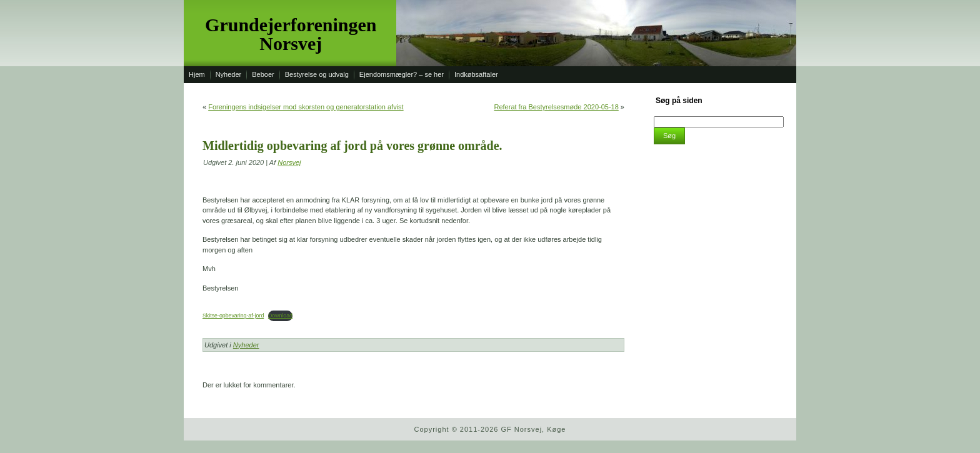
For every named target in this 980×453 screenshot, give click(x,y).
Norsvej (289, 162)
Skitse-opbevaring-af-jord (233, 316)
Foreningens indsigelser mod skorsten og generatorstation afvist (306, 107)
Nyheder (246, 345)
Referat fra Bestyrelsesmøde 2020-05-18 (556, 107)
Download (280, 316)
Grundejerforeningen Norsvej (291, 34)
